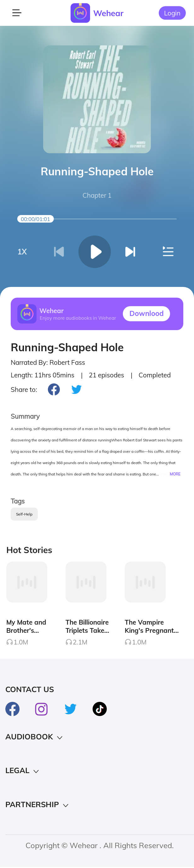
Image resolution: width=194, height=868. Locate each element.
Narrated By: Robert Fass (48, 362)
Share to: (24, 389)
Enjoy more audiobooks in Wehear (78, 318)
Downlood (147, 313)
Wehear (108, 13)
